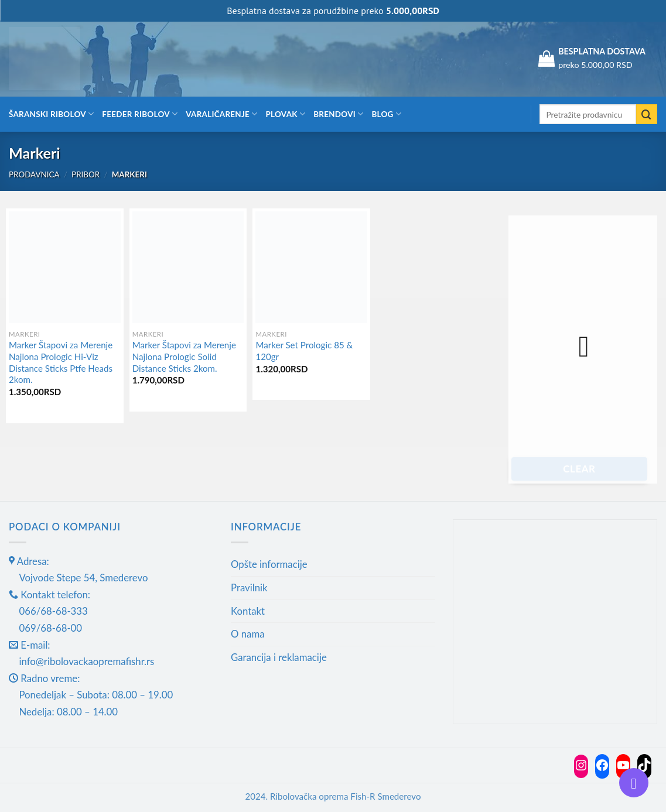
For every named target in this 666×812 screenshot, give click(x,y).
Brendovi (338, 114)
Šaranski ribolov (51, 114)
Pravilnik (249, 587)
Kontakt (248, 611)
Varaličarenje (221, 114)
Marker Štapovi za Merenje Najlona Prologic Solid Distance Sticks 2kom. (184, 356)
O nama (248, 634)
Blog (386, 114)
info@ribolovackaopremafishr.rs (86, 661)
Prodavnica (34, 174)
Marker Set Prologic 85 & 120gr (304, 351)
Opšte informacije (269, 564)
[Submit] (647, 114)
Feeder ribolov (140, 114)
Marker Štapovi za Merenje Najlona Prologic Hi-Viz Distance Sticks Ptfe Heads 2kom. (61, 362)
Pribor (86, 174)
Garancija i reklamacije (279, 657)
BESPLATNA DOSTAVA (602, 51)
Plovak (286, 114)
